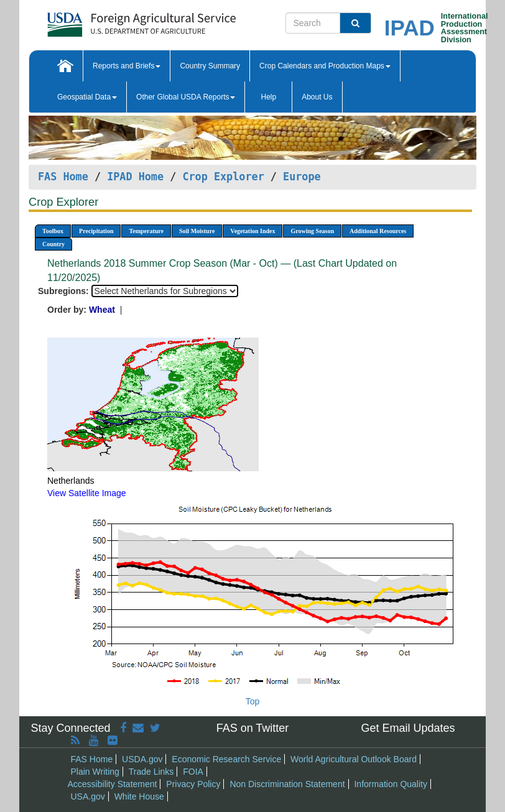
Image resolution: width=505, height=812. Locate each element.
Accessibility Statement (113, 784)
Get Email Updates (408, 728)
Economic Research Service (226, 759)
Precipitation (96, 231)
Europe (302, 177)
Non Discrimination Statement (287, 784)
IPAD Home (135, 177)
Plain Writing (95, 772)
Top (253, 701)
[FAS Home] (110, 20)
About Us (317, 97)
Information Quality (391, 784)
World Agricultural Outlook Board (354, 759)
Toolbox (53, 231)
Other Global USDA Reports (186, 97)
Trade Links (151, 772)
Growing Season (312, 231)
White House (139, 796)
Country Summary (210, 66)
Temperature (146, 231)
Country (53, 244)
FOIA (193, 772)
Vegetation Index (253, 231)
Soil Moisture (197, 231)
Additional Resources (378, 231)
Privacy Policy (193, 784)
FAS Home (63, 177)
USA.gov (88, 796)
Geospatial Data (87, 97)
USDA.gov (142, 759)
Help (268, 97)
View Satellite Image (87, 493)
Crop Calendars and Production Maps (325, 66)
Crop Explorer (223, 177)
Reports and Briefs (127, 66)
